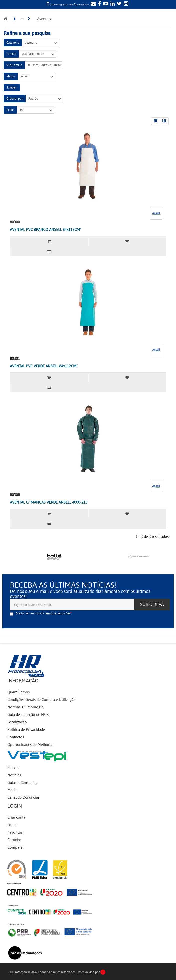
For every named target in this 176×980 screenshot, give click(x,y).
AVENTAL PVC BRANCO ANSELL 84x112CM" (45, 230)
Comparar (16, 847)
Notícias (14, 775)
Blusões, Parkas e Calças (44, 65)
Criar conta (16, 817)
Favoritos (15, 832)
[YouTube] (105, 4)
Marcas (13, 768)
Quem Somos (19, 692)
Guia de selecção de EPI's (28, 715)
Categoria (13, 43)
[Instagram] (125, 4)
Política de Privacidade (26, 730)
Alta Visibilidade (38, 54)
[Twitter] (119, 4)
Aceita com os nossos (43, 613)
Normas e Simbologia (25, 707)
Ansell (37, 77)
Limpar (12, 87)
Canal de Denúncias (23, 797)
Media (13, 790)
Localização (17, 722)
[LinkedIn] (112, 4)
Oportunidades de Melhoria (30, 745)
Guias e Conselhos (22, 783)
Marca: (11, 76)
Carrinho (14, 840)
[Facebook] (99, 4)
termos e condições (57, 613)
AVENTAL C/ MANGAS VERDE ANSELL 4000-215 (49, 502)
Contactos (16, 737)
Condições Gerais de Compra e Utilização (42, 700)
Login (12, 825)
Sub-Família (14, 65)
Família (11, 54)
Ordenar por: (15, 99)
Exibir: (10, 110)
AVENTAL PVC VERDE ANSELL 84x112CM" (44, 366)
